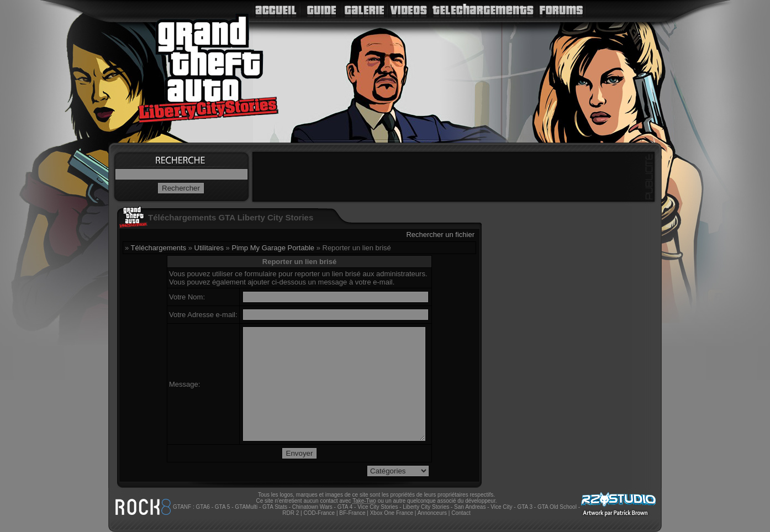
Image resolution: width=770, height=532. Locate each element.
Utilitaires (209, 248)
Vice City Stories (378, 507)
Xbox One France (392, 513)
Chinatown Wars (312, 507)
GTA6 (202, 507)
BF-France (352, 513)
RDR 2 (291, 513)
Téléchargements (159, 248)
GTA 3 (525, 507)
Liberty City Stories (426, 507)
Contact (461, 513)
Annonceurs (432, 513)
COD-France (319, 513)
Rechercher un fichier (440, 235)
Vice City (501, 507)
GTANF (182, 507)
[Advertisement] (453, 177)
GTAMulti (246, 507)
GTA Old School (557, 507)
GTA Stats (275, 507)
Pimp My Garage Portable (273, 248)
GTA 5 (223, 507)
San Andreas (470, 507)
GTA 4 (345, 507)
